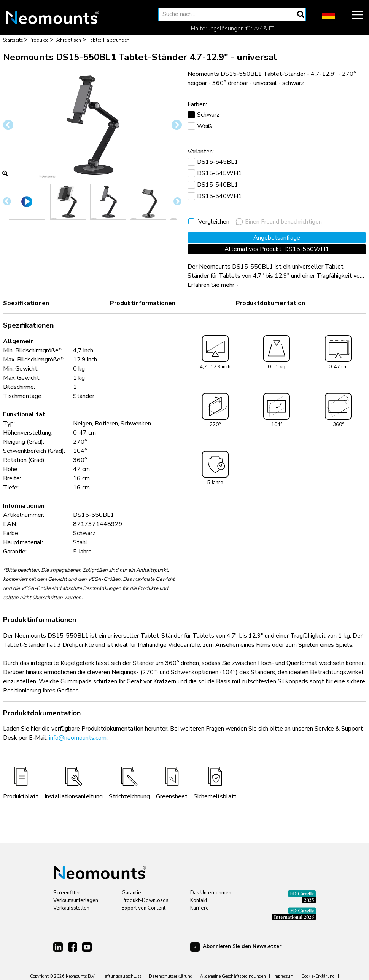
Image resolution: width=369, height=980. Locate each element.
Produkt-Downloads (145, 900)
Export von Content (144, 908)
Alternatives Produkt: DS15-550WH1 (277, 249)
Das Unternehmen (211, 893)
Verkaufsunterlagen (76, 900)
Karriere (200, 908)
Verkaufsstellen (71, 908)
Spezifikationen (26, 303)
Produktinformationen (143, 303)
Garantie (131, 893)
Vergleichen (214, 222)
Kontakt (199, 900)
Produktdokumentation (270, 303)
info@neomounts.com (78, 738)
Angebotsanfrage (277, 238)
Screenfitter (67, 893)
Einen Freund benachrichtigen (279, 222)
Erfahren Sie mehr (214, 285)
